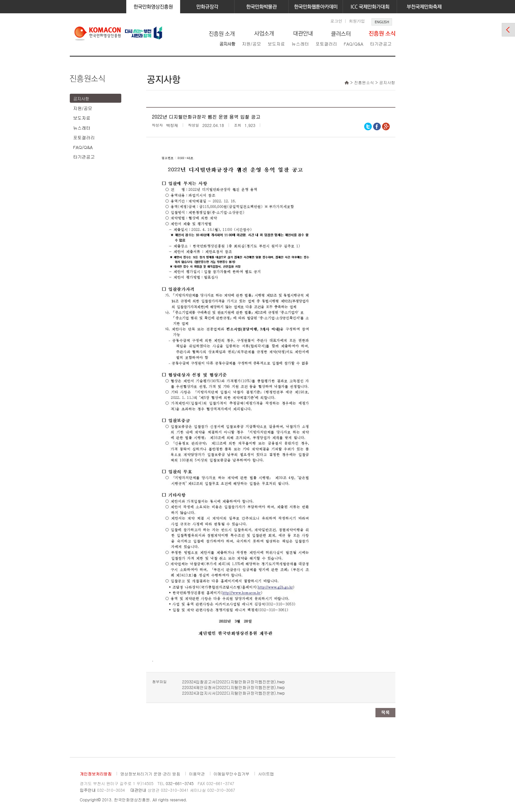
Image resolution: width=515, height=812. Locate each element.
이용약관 (197, 774)
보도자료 (276, 44)
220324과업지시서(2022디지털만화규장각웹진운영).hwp (233, 693)
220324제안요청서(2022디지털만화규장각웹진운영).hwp (233, 687)
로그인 (336, 21)
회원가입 (357, 21)
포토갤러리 (326, 44)
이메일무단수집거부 (232, 774)
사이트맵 (266, 774)
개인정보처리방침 (96, 774)
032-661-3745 (180, 783)
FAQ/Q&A (353, 44)
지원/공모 (251, 44)
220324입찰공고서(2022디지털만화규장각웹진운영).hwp (233, 682)
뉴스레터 (300, 44)
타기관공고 (381, 44)
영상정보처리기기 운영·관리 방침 (150, 774)
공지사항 (227, 44)
